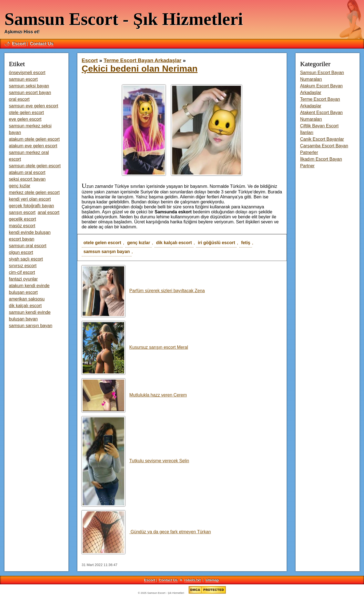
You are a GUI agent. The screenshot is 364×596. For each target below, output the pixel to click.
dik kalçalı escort (174, 243)
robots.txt (193, 580)
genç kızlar (139, 243)
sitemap (212, 580)
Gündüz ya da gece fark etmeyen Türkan (146, 532)
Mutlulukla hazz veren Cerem (134, 395)
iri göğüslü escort (217, 243)
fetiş (246, 243)
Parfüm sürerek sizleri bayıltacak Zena (143, 291)
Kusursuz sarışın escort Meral (135, 347)
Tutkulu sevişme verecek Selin (136, 461)
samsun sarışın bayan (107, 252)
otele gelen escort (102, 243)
